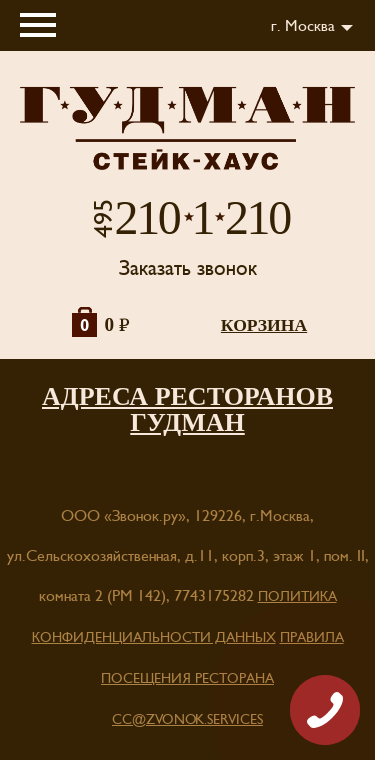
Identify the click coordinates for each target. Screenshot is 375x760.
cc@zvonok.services (187, 720)
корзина (264, 325)
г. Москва (303, 26)
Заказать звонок (188, 268)
